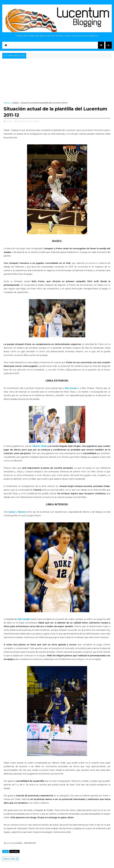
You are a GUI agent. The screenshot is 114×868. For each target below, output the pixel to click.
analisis (15, 103)
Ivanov (12, 512)
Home (7, 103)
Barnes (22, 512)
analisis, (36, 121)
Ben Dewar (71, 388)
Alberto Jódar (40, 446)
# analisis (14, 851)
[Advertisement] (57, 80)
